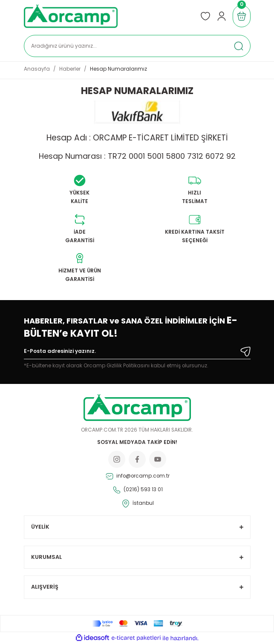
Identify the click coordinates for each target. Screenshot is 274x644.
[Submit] (245, 352)
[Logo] (71, 16)
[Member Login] (222, 16)
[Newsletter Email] (137, 353)
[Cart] (242, 16)
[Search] (137, 46)
